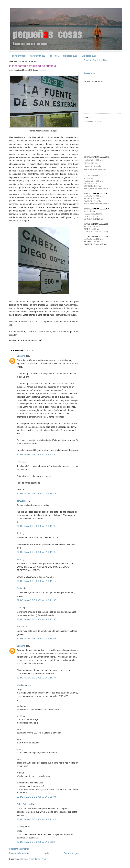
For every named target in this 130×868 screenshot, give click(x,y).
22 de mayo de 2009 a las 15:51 (36, 639)
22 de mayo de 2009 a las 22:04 (36, 797)
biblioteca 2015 (70, 56)
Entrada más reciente (19, 853)
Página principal (18, 56)
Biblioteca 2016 (89, 56)
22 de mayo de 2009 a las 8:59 (36, 455)
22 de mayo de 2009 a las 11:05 (36, 526)
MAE (19, 462)
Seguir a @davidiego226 (95, 60)
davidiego (21, 685)
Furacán (21, 627)
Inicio (46, 853)
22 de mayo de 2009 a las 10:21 (36, 494)
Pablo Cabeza (23, 804)
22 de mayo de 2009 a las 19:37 (36, 678)
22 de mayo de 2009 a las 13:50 (36, 619)
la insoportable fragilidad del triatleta (33, 66)
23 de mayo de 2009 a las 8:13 (36, 842)
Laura (19, 608)
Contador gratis (89, 73)
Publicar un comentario (20, 849)
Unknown (21, 356)
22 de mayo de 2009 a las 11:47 (36, 581)
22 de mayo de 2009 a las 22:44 (36, 819)
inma (19, 559)
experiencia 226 (38, 56)
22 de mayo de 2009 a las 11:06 (36, 552)
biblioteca (54, 56)
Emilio (20, 588)
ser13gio (21, 501)
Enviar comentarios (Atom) (35, 859)
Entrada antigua (71, 853)
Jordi (19, 533)
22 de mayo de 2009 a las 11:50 (36, 600)
